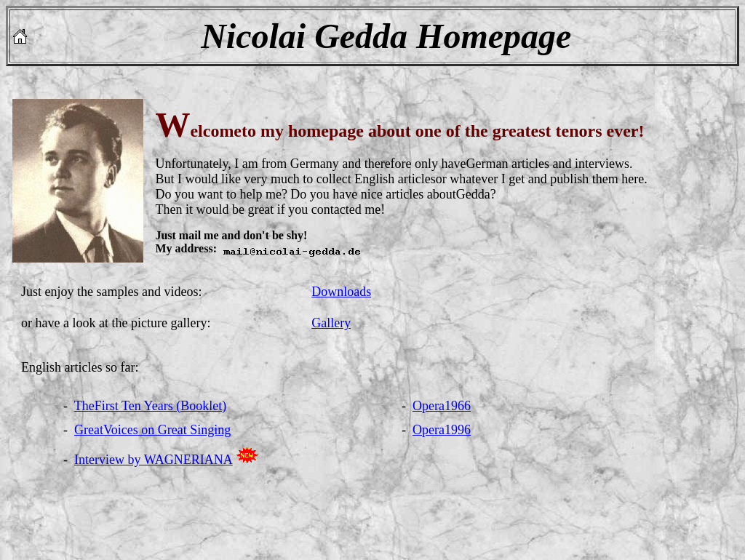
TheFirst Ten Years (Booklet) (150, 406)
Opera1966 (442, 406)
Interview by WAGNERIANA (154, 460)
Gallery (331, 323)
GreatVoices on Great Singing (152, 430)
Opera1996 (442, 430)
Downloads (341, 292)
